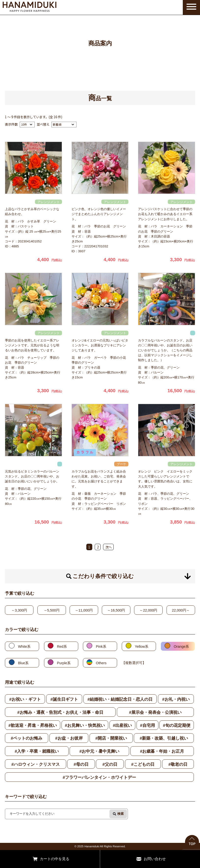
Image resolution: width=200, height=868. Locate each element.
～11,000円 (84, 610)
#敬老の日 (178, 764)
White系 (24, 647)
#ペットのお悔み (27, 738)
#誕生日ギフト (64, 699)
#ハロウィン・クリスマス (36, 764)
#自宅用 (147, 725)
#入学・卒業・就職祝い (37, 751)
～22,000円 (148, 610)
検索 (121, 814)
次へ (108, 547)
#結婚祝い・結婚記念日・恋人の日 (120, 699)
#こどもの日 (143, 764)
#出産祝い (123, 725)
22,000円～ (181, 610)
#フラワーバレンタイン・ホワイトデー (100, 777)
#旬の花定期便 (177, 725)
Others (101, 663)
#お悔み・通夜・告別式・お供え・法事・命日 (60, 712)
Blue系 (23, 663)
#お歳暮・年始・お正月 (162, 751)
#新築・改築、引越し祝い (164, 738)
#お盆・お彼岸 (69, 738)
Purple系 (64, 663)
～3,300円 (19, 610)
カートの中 (49, 859)
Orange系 (181, 647)
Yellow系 (142, 647)
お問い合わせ (155, 859)
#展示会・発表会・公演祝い (155, 712)
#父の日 (110, 764)
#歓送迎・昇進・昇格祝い (33, 725)
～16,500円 (116, 610)
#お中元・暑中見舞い (100, 751)
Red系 (62, 647)
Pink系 (101, 647)
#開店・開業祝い (111, 738)
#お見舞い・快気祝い (85, 725)
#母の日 (81, 764)
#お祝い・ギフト (25, 699)
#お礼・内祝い (176, 699)
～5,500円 (52, 610)
